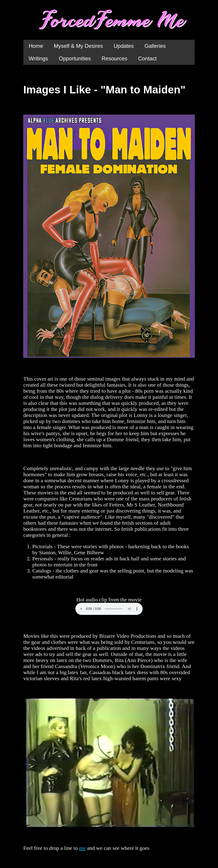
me (82, 848)
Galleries (155, 46)
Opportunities (75, 58)
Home (36, 46)
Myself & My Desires (78, 46)
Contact (147, 58)
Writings (38, 58)
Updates (124, 46)
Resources (114, 58)
